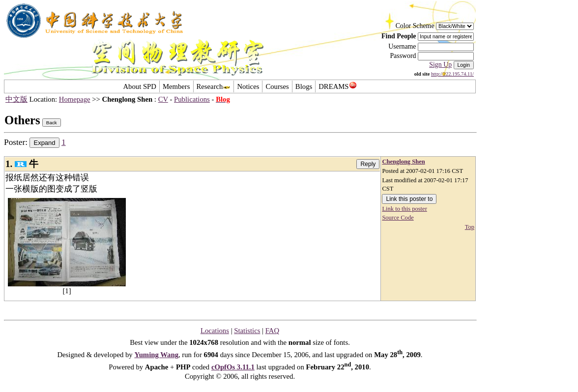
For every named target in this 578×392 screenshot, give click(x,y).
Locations (215, 331)
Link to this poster (404, 209)
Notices (248, 86)
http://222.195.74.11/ (452, 74)
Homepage (75, 99)
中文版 (16, 99)
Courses (277, 86)
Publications (192, 99)
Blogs (304, 86)
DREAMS (337, 86)
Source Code (398, 218)
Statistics (247, 331)
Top (470, 227)
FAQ (272, 331)
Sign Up (440, 65)
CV (163, 99)
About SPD (139, 86)
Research (214, 86)
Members (176, 86)
